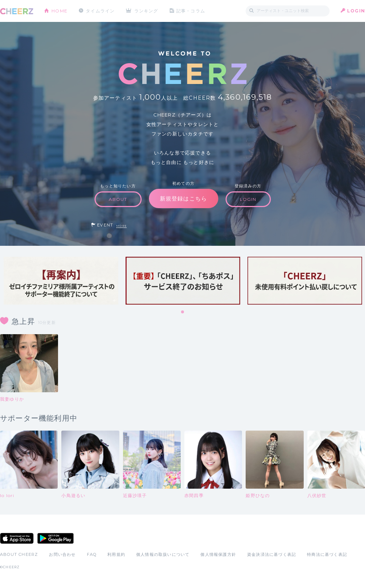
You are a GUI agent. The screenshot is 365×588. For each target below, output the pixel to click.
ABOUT (118, 199)
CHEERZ (17, 11)
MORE (121, 226)
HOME (59, 11)
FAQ (92, 554)
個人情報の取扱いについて (163, 554)
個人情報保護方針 (218, 554)
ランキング (146, 11)
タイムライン (100, 11)
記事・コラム (191, 11)
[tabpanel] (61, 281)
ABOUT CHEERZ (19, 554)
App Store (17, 538)
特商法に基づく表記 (327, 554)
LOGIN (356, 11)
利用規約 (116, 554)
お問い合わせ (62, 554)
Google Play (55, 538)
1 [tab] (183, 312)
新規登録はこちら (184, 198)
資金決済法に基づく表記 (272, 554)
